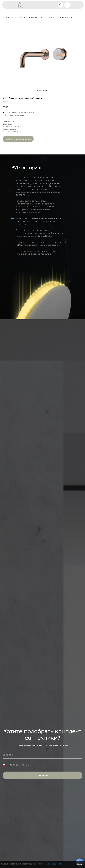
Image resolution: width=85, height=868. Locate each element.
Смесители (32, 18)
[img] (61, 5)
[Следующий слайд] (78, 57)
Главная (7, 18)
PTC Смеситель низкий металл (57, 18)
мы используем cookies (54, 864)
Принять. (80, 864)
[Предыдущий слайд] (7, 57)
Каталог (19, 18)
